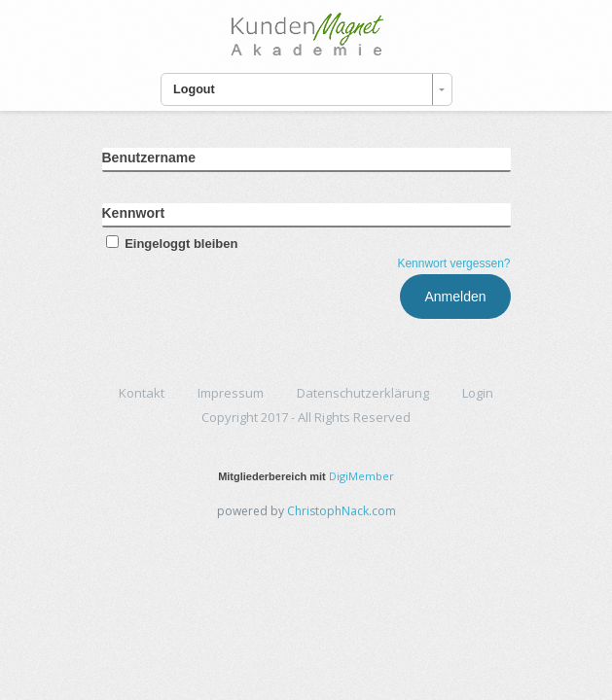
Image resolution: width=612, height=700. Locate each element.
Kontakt (142, 393)
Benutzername (149, 157)
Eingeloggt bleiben (170, 244)
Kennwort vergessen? (453, 263)
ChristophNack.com (342, 511)
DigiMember (361, 476)
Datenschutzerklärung (363, 393)
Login (478, 393)
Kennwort (134, 213)
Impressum (231, 393)
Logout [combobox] (194, 89)
